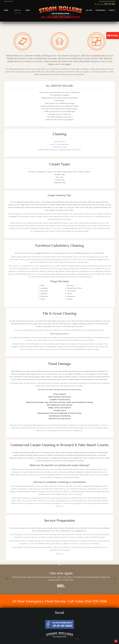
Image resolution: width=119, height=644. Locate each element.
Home (6, 10)
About (28, 10)
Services (18, 10)
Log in (77, 639)
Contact (112, 10)
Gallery (89, 10)
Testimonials (101, 10)
